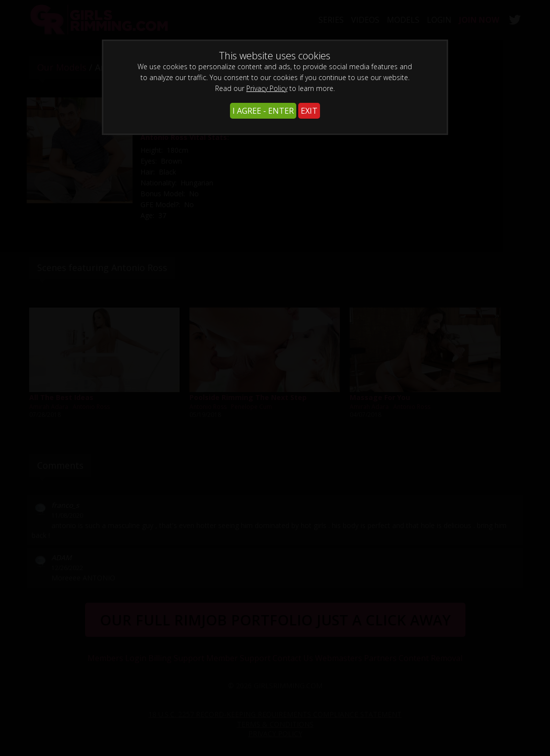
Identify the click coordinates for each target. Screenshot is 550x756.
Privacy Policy (267, 88)
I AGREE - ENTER (263, 111)
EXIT (309, 111)
